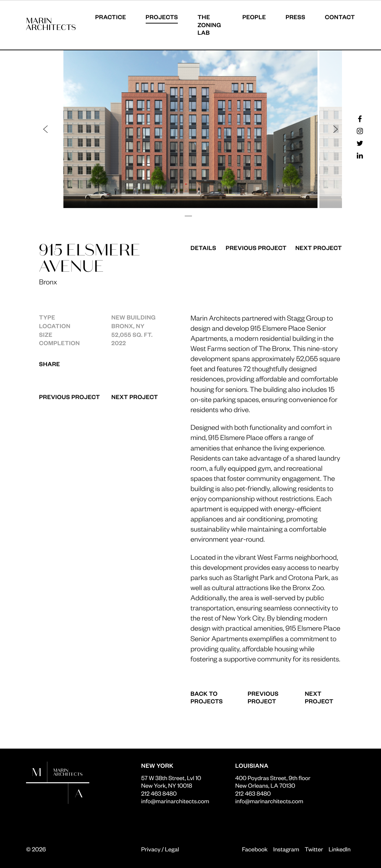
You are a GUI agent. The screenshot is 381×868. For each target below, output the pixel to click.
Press (296, 17)
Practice (111, 17)
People (254, 17)
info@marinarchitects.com (175, 801)
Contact (340, 17)
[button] (118, 129)
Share (50, 364)
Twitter (314, 849)
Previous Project (70, 397)
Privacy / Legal (160, 849)
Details (203, 248)
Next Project (135, 397)
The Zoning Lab (209, 25)
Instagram (286, 849)
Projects (162, 17)
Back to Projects (207, 697)
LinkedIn (340, 849)
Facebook (255, 849)
